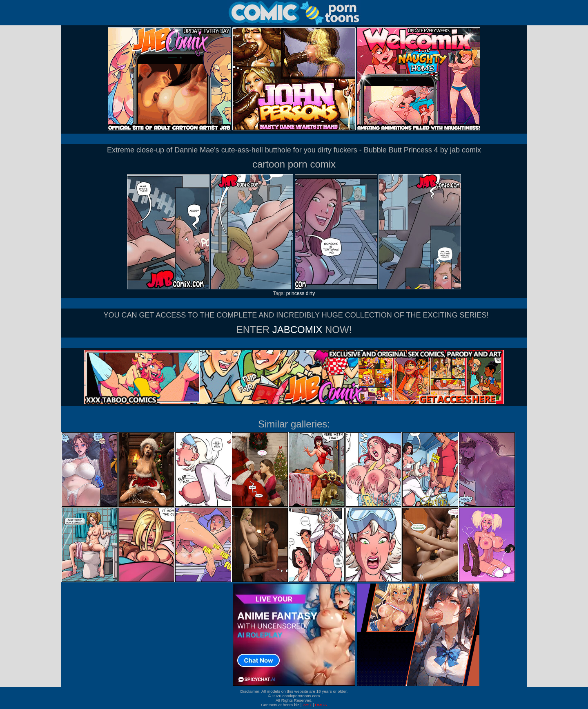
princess (295, 293)
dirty (311, 293)
